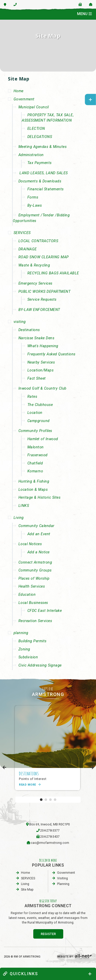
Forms (33, 197)
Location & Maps (33, 490)
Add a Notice (39, 552)
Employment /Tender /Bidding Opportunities (41, 218)
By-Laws (35, 206)
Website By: (75, 957)
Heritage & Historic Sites (40, 498)
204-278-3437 (50, 837)
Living (19, 518)
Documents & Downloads (40, 181)
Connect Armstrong (35, 562)
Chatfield (35, 463)
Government (24, 99)
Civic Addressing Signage (40, 665)
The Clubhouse (40, 405)
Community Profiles (35, 431)
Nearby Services (41, 362)
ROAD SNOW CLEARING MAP (44, 257)
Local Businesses (33, 603)
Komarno (35, 471)
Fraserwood (38, 455)
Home (19, 91)
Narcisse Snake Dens (36, 338)
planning (21, 633)
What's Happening (43, 346)
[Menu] (84, 14)
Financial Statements (46, 189)
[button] (41, 800)
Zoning (24, 649)
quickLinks (21, 974)
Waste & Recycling (34, 265)
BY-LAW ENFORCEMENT (39, 310)
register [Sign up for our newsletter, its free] (48, 934)
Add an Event (39, 534)
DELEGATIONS (40, 137)
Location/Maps (41, 370)
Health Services (32, 586)
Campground (39, 421)
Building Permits (33, 641)
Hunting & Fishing (34, 481)
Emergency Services (35, 283)
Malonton (36, 447)
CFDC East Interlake (45, 611)
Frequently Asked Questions (51, 354)
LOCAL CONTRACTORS (38, 241)
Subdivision (28, 657)
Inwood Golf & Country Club (42, 388)
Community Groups (35, 570)
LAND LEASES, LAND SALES (43, 173)
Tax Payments (40, 163)
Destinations (29, 330)
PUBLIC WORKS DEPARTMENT (45, 292)
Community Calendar (36, 526)
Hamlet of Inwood (43, 439)
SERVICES (22, 233)
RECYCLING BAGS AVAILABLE (53, 273)
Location (35, 413)
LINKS (24, 506)
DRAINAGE (28, 249)
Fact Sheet (37, 378)
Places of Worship (34, 579)
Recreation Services (35, 621)
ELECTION (36, 129)
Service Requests (42, 300)
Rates (32, 397)
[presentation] (4, 768)
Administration (31, 155)
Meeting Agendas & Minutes (43, 147)
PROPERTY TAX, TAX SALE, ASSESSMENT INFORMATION (48, 118)
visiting (20, 322)
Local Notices (30, 544)
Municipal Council (34, 107)
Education (27, 595)
